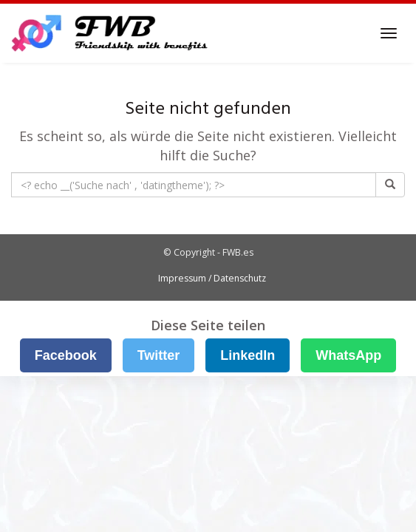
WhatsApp (348, 355)
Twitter (159, 355)
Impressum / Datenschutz (212, 278)
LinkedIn (248, 355)
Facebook (66, 355)
